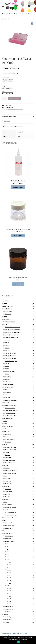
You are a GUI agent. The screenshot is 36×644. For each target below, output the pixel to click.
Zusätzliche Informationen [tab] (9, 117)
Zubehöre (6, 614)
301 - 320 (7, 340)
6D (8, 552)
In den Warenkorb (14, 98)
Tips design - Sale (9, 526)
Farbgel (5, 324)
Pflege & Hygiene (8, 505)
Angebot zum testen (8, 306)
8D (8, 557)
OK (18, 642)
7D (8, 554)
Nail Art (5, 445)
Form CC (9, 570)
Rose (21, 109)
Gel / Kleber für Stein (10, 322)
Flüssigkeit (6, 403)
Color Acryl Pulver (8, 309)
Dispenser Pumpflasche (11, 400)
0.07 (10, 567)
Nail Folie (6, 465)
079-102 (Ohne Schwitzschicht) (13, 337)
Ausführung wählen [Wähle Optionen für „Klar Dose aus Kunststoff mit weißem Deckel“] (18, 236)
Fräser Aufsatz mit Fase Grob (12, 411)
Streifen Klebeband (10, 463)
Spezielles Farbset (10, 384)
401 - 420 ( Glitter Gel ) (10, 353)
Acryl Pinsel (8, 489)
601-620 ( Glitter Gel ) (10, 371)
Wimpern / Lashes (8, 533)
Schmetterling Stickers (11, 471)
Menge (4, 86)
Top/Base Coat (9, 484)
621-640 (7, 374)
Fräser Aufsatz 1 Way (10, 408)
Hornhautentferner (12, 515)
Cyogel (5, 317)
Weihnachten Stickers (10, 473)
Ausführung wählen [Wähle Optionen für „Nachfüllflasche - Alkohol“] (18, 187)
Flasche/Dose (10, 14)
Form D (9, 586)
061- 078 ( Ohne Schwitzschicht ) (13, 335)
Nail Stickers (6, 468)
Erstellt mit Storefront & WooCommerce (20, 635)
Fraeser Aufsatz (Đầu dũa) (10, 405)
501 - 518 (7, 364)
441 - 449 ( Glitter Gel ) (10, 358)
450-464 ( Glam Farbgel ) (11, 361)
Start (5, 14)
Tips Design (8, 442)
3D (8, 544)
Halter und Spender (8, 426)
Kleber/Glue (8, 539)
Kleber (7, 437)
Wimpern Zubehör (9, 609)
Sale (4, 520)
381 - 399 (7, 351)
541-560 (7, 369)
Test (5, 531)
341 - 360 (7, 345)
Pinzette (9, 612)
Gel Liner (7, 379)
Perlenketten (8, 458)
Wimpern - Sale (9, 528)
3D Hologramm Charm (10, 447)
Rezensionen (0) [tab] (6, 121)
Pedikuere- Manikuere (10, 510)
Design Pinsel (8, 492)
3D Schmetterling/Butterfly (12, 450)
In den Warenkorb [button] (18, 284)
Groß (10, 109)
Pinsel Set (8, 497)
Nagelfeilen (8, 392)
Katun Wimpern (9, 536)
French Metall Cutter (8, 418)
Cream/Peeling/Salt (12, 512)
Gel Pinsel (8, 494)
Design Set (8, 455)
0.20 (10, 583)
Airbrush (5, 304)
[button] (32, 24)
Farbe (3, 91)
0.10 (10, 596)
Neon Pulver (8, 314)
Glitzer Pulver (8, 311)
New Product (6, 499)
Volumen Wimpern (10, 541)
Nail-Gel (5, 476)
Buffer (7, 390)
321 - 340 (7, 343)
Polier (7, 395)
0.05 (10, 565)
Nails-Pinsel (6, 486)
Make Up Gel (8, 481)
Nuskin (5, 502)
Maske (5, 429)
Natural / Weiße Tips (10, 439)
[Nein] (34, 640)
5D (8, 549)
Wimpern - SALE (9, 606)
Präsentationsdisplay (9, 518)
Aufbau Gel (8, 478)
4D (8, 546)
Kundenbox (14, 109)
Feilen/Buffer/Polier (8, 387)
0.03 (10, 562)
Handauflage (8, 617)
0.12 (10, 578)
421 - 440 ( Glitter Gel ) (10, 356)
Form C (9, 560)
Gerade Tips (8, 434)
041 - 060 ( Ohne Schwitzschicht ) (13, 332)
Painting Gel (8, 382)
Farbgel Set (8, 377)
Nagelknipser (8, 620)
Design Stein (6, 319)
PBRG (18, 109)
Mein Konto (5, 635)
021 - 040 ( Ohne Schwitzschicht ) (13, 330)
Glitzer (5, 424)
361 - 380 (7, 348)
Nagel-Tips (6, 432)
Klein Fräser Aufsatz (10, 413)
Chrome (7, 452)
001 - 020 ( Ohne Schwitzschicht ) (13, 327)
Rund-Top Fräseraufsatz (11, 416)
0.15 (10, 580)
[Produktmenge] (4, 99)
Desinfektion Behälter (10, 507)
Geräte (5, 421)
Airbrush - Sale (9, 523)
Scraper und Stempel (10, 460)
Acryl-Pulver (6, 301)
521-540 (7, 366)
